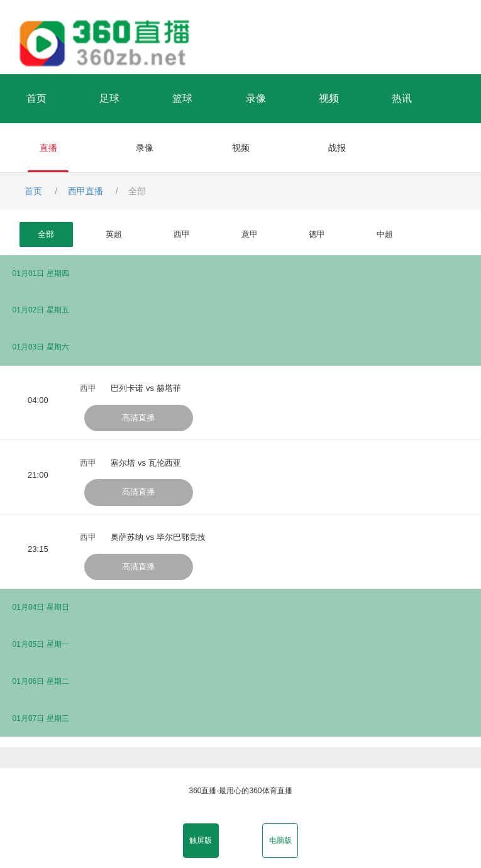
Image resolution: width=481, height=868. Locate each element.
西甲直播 (86, 191)
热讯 (402, 98)
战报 (337, 148)
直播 (48, 148)
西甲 (182, 234)
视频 (329, 98)
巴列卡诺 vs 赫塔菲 (146, 388)
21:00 (38, 475)
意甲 (250, 234)
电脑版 (280, 840)
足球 (109, 98)
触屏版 (201, 840)
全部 (46, 234)
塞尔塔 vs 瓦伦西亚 (146, 463)
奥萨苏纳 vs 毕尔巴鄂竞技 (158, 537)
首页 (36, 98)
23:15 (38, 549)
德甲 (317, 234)
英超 (114, 234)
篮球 (182, 98)
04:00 (38, 400)
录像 (256, 98)
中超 (385, 234)
